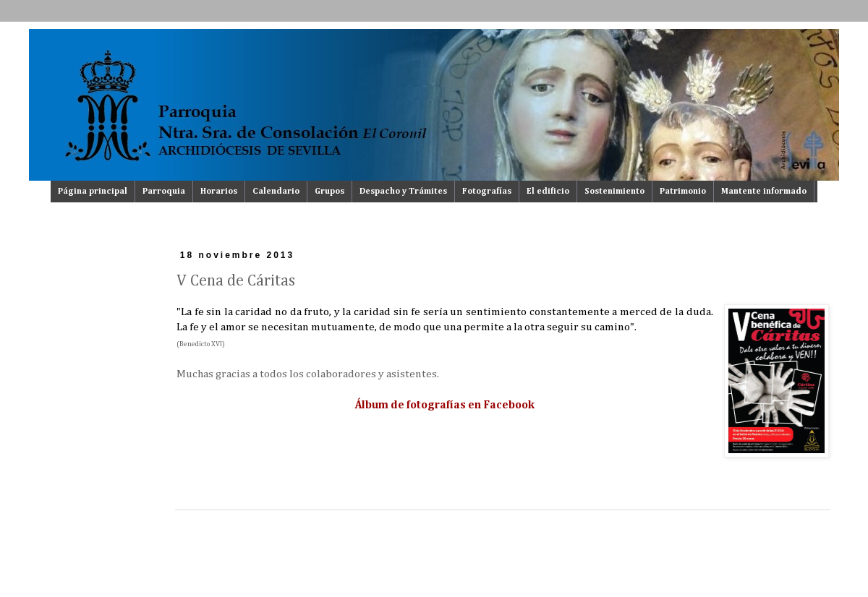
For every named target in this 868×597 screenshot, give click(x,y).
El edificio (548, 192)
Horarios (219, 192)
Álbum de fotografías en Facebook (445, 405)
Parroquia (164, 192)
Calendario (276, 192)
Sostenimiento (614, 192)
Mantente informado (764, 192)
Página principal (93, 192)
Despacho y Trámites (403, 192)
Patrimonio (683, 192)
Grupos (329, 192)
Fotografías (487, 192)
